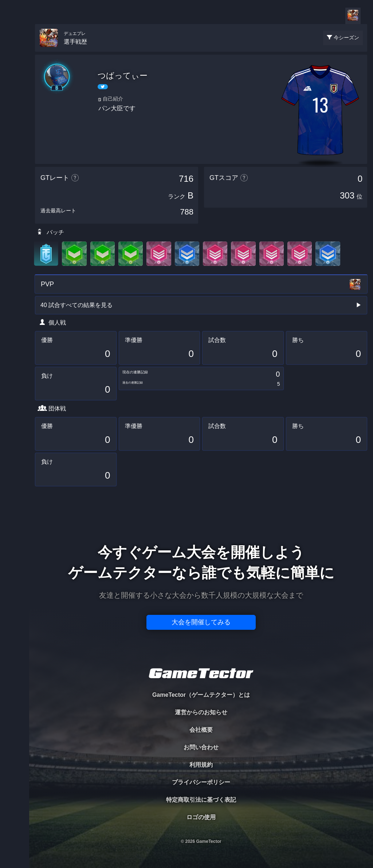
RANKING (14, 141)
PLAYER (15, 81)
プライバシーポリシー (201, 782)
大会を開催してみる (201, 622)
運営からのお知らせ (201, 712)
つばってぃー (123, 76)
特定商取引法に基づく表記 (201, 800)
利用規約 (201, 765)
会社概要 (201, 730)
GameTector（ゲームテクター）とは (201, 695)
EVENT (15, 171)
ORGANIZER (15, 111)
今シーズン (346, 38)
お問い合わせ (201, 747)
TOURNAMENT (14, 52)
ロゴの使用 (201, 817)
